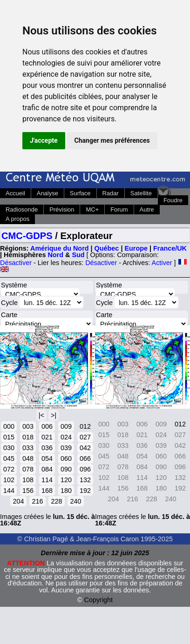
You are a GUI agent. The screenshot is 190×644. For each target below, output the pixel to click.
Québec (107, 248)
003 (28, 426)
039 (66, 448)
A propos (17, 219)
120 (66, 480)
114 (47, 480)
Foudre (173, 200)
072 (9, 469)
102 (9, 480)
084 (47, 469)
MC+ (92, 209)
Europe (136, 248)
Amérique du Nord (60, 248)
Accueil (15, 193)
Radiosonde (22, 209)
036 (47, 448)
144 (9, 491)
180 (66, 491)
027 (85, 437)
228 (56, 501)
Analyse (47, 193)
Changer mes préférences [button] (112, 140)
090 (66, 469)
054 (47, 458)
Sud (78, 255)
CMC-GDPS (27, 236)
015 (9, 437)
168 (47, 491)
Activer (162, 263)
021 (47, 437)
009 (66, 426)
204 (18, 501)
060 (66, 458)
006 (47, 426)
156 (28, 491)
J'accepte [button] (44, 140)
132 (85, 480)
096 (85, 469)
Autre (147, 209)
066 (85, 458)
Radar (111, 193)
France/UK (170, 248)
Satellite (141, 193)
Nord (55, 255)
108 (28, 480)
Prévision (62, 209)
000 (9, 426)
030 (9, 448)
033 (28, 448)
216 (37, 501)
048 (28, 458)
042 (85, 448)
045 (9, 458)
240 (75, 501)
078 (28, 469)
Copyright (99, 600)
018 (28, 437)
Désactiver (16, 263)
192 (85, 491)
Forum (119, 209)
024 (66, 437)
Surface (80, 193)
